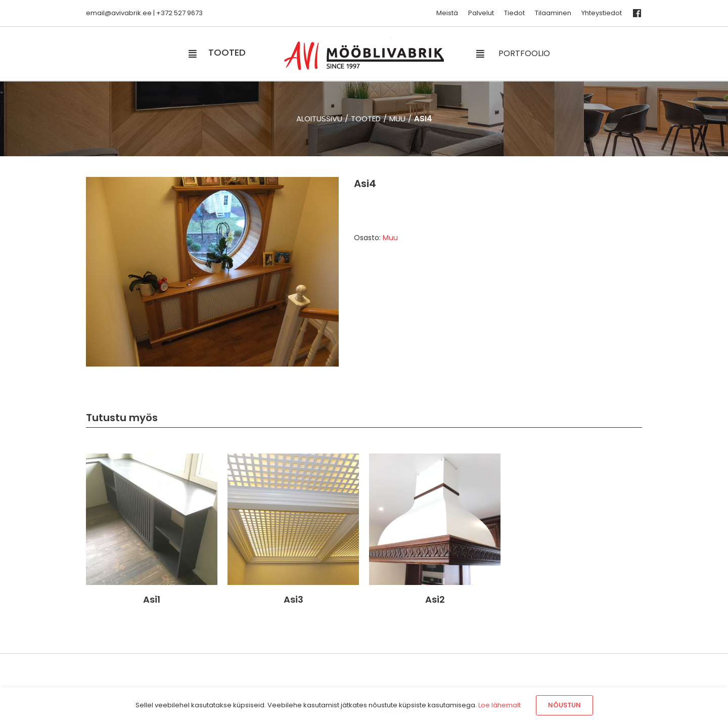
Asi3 (293, 599)
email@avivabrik (113, 13)
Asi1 (152, 599)
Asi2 (435, 599)
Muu (390, 238)
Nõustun (564, 705)
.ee (146, 13)
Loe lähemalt (499, 705)
